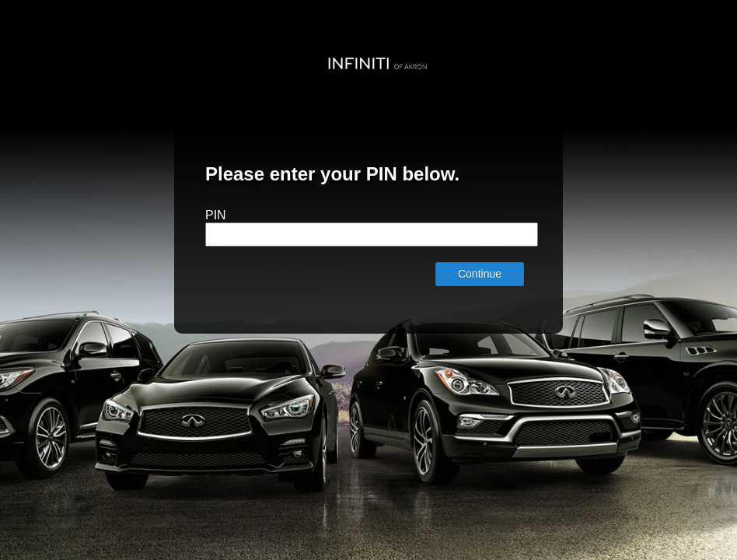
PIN (216, 215)
